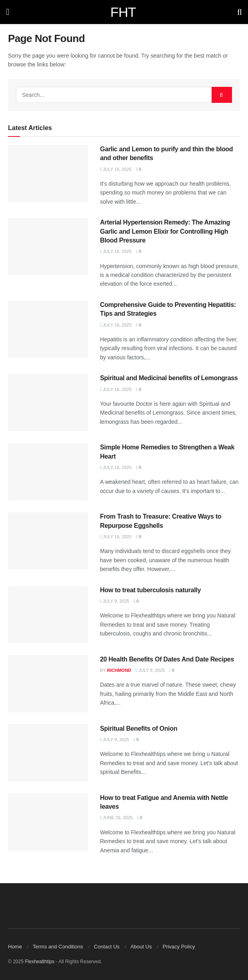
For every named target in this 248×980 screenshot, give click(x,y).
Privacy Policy (179, 947)
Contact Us (107, 947)
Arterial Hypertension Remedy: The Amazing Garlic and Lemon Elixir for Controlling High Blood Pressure (165, 231)
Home (15, 947)
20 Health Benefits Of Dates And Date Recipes (167, 659)
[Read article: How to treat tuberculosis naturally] (48, 614)
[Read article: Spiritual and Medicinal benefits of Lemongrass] (48, 402)
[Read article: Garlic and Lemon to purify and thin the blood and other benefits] (48, 173)
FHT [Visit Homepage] (123, 12)
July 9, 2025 (115, 601)
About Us (141, 947)
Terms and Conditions (58, 947)
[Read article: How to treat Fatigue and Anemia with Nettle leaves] (48, 822)
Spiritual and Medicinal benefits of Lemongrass (169, 378)
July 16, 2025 (116, 169)
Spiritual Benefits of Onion (139, 728)
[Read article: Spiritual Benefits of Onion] (48, 753)
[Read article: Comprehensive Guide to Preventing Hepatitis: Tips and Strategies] (48, 329)
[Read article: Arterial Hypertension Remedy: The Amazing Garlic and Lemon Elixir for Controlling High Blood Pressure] (48, 247)
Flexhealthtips (40, 962)
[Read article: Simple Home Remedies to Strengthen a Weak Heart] (48, 472)
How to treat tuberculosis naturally (150, 590)
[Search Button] (240, 12)
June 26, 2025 (116, 818)
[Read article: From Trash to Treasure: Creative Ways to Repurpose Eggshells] (48, 541)
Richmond (119, 670)
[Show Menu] (8, 12)
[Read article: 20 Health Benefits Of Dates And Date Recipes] (48, 684)
